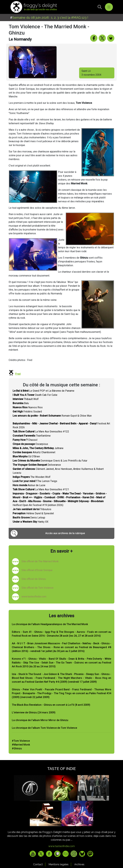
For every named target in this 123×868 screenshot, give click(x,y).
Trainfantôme (32, 436)
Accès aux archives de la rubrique (65, 533)
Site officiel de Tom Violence (37, 588)
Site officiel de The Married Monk (40, 561)
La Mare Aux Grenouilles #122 (41, 432)
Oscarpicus (30, 444)
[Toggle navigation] (109, 7)
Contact (38, 864)
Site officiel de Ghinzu (34, 579)
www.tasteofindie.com (34, 597)
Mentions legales (59, 864)
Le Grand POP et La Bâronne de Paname (43, 391)
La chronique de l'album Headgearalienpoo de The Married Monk (50, 624)
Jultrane (38, 448)
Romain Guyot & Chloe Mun (52, 416)
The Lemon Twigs (35, 481)
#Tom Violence (21, 741)
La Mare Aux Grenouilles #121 (41, 489)
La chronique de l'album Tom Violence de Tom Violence (44, 728)
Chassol (25, 440)
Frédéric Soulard (27, 412)
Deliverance (37, 465)
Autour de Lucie (29, 485)
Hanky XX (31, 522)
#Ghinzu (17, 748)
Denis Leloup (29, 518)
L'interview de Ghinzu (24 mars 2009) (34, 712)
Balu (21, 403)
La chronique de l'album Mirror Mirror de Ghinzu (40, 720)
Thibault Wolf (26, 399)
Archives (79, 864)
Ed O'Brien (26, 456)
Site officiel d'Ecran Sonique (37, 570)
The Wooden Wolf (32, 477)
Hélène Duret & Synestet (33, 513)
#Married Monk (21, 745)
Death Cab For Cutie (35, 395)
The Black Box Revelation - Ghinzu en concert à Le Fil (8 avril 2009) (51, 705)
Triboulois (32, 509)
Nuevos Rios (28, 407)
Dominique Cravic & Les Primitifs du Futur (50, 461)
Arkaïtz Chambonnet (34, 452)
